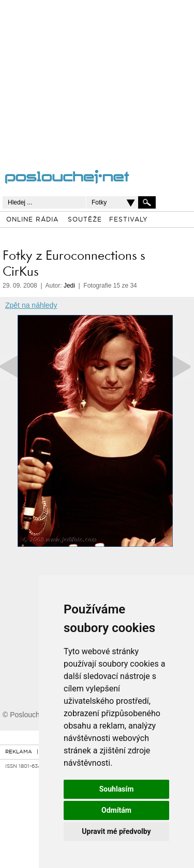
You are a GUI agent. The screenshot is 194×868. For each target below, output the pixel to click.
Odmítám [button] (116, 810)
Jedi (69, 286)
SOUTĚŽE (85, 220)
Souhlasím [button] (117, 789)
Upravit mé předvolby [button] (116, 831)
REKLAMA (19, 752)
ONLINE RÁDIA (32, 220)
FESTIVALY (129, 220)
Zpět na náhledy (31, 305)
